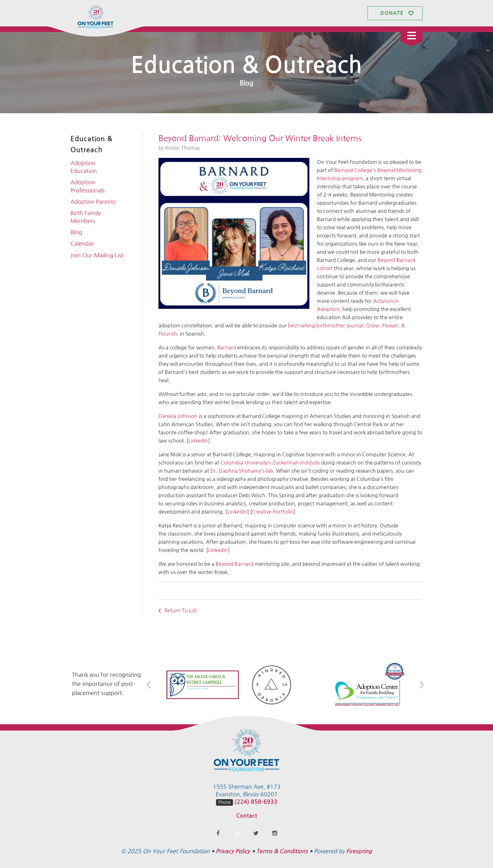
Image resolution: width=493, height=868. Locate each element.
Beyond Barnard (235, 564)
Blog (76, 232)
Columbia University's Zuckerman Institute (270, 463)
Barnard (226, 348)
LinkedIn (198, 441)
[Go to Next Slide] (421, 685)
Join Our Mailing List (97, 255)
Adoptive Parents (93, 202)
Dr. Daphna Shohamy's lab (242, 471)
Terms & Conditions (282, 851)
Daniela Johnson (178, 416)
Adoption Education (84, 167)
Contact (247, 816)
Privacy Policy (233, 851)
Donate (392, 13)
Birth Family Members (86, 217)
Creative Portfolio (273, 512)
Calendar (82, 244)
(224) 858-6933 (256, 802)
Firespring (359, 851)
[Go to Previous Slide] (149, 685)
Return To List (180, 610)
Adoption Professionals (88, 186)
